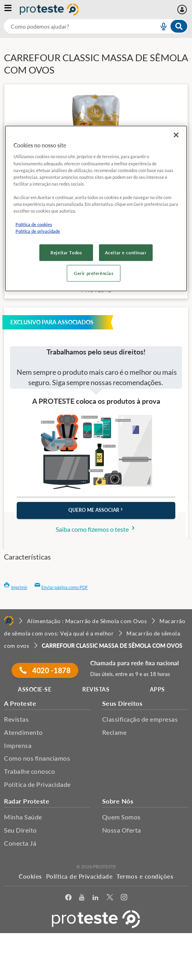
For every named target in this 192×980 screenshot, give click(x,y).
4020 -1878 (45, 670)
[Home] (9, 621)
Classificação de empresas (140, 719)
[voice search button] (160, 26)
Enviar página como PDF (61, 587)
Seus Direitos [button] (122, 703)
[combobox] (96, 26)
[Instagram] (124, 899)
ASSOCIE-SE (35, 689)
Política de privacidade (38, 231)
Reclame (114, 732)
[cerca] (72, 26)
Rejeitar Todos (66, 253)
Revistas (16, 719)
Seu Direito (20, 830)
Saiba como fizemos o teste (96, 529)
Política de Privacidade (37, 784)
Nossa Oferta (122, 830)
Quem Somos (121, 817)
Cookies (30, 876)
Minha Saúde (23, 817)
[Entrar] (183, 10)
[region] (96, 209)
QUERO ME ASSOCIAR (96, 510)
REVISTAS (96, 689)
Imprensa (18, 745)
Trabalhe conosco (29, 771)
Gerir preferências (94, 273)
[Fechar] (176, 135)
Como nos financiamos (37, 758)
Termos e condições (145, 876)
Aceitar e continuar (126, 253)
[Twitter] (110, 899)
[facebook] (68, 899)
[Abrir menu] (12, 10)
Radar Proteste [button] (27, 801)
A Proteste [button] (20, 703)
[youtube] (82, 899)
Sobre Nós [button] (118, 801)
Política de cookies (34, 224)
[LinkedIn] (95, 899)
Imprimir (16, 587)
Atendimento (23, 732)
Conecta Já (20, 843)
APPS (157, 689)
